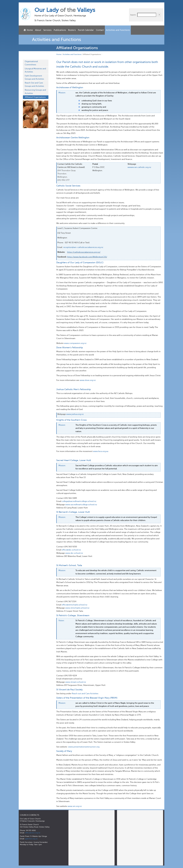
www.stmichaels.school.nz (77, 608)
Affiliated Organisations (35, 97)
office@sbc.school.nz (71, 550)
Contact (100, 30)
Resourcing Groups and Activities (35, 92)
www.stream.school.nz (76, 682)
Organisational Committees (31, 63)
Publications (60, 30)
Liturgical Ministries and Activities (35, 70)
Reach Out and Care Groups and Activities (34, 84)
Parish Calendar (86, 30)
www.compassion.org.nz (75, 343)
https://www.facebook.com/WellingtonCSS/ (87, 257)
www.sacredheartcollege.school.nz (81, 505)
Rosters (72, 30)
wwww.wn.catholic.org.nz (139, 167)
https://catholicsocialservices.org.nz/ (84, 252)
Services (47, 30)
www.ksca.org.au (101, 451)
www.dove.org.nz (88, 380)
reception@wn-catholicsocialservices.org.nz (83, 247)
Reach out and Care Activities (85, 694)
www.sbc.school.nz (74, 553)
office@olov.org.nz (33, 833)
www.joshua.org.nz (75, 414)
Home (59, 54)
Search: (133, 15)
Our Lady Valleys (65, 10)
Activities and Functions (118, 30)
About (38, 30)
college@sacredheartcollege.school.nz (79, 501)
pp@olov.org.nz (31, 839)
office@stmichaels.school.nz (74, 605)
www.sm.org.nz (75, 806)
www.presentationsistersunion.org (84, 747)
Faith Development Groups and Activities (34, 77)
